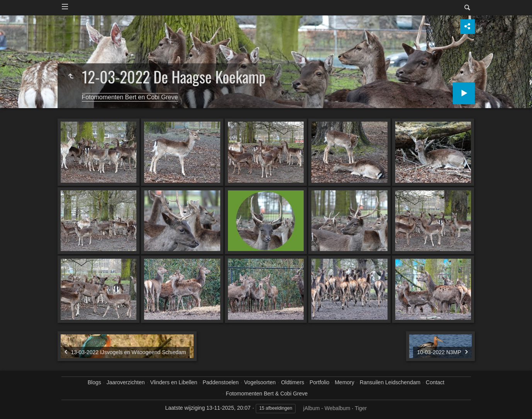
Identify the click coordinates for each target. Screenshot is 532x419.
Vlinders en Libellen (173, 382)
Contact (435, 382)
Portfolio (319, 382)
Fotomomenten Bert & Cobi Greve (267, 394)
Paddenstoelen (220, 382)
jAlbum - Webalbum (327, 408)
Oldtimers (292, 382)
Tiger (361, 408)
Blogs (94, 382)
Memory (344, 382)
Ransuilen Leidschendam (390, 382)
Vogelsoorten (260, 382)
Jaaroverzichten (126, 382)
